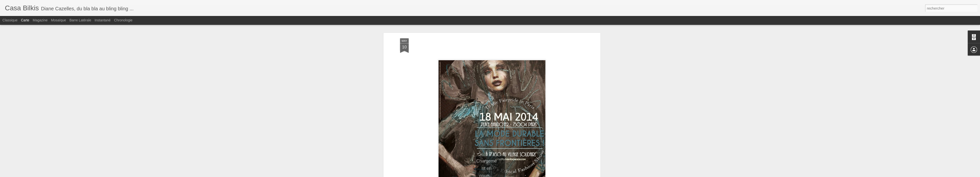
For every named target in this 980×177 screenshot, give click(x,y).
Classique (10, 20)
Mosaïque (58, 20)
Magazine (40, 20)
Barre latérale (80, 20)
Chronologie (123, 20)
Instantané (103, 20)
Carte (25, 20)
